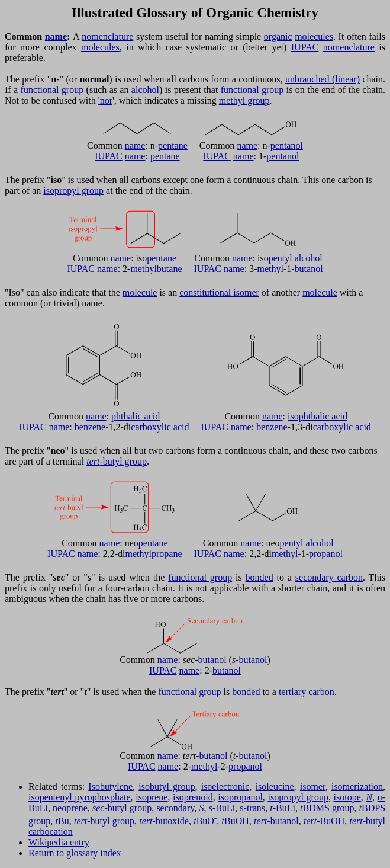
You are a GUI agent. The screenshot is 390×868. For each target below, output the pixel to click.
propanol (326, 554)
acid (362, 427)
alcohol (145, 90)
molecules (314, 36)
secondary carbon (329, 577)
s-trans (252, 808)
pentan (283, 145)
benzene (90, 427)
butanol (309, 269)
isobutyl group (167, 787)
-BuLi (222, 808)
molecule (140, 292)
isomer (313, 787)
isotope (347, 797)
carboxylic (333, 427)
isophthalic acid (318, 416)
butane (170, 269)
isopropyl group (73, 190)
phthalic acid (136, 416)
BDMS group (327, 808)
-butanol (276, 821)
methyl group (244, 100)
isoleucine (275, 787)
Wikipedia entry (59, 842)
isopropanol (240, 797)
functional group (52, 90)
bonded (260, 577)
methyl (143, 269)
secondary (175, 808)
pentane (173, 145)
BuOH (236, 821)
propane (167, 554)
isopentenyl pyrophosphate (80, 797)
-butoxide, (165, 821)
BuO (205, 821)
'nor (105, 100)
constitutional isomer (219, 292)
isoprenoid (193, 797)
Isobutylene (110, 787)
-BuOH (324, 821)
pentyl (281, 258)
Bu (62, 821)
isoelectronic (225, 787)
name (56, 36)
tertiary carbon (307, 692)
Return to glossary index (75, 853)
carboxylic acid (160, 427)
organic (278, 36)
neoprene (70, 808)
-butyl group (117, 461)
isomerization (357, 787)
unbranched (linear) (323, 79)
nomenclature (107, 36)
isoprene (152, 797)
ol (299, 145)
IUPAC (305, 47)
